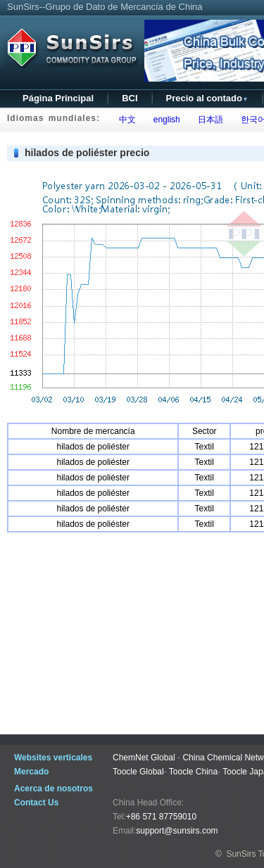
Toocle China (193, 772)
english (164, 120)
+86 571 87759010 (161, 817)
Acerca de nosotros (54, 789)
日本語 (208, 120)
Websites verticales (53, 758)
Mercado (31, 772)
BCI (130, 98)
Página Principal (58, 98)
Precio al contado (207, 98)
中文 (125, 120)
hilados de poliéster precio (87, 153)
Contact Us (36, 803)
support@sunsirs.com (177, 831)
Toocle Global (138, 772)
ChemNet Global (144, 758)
